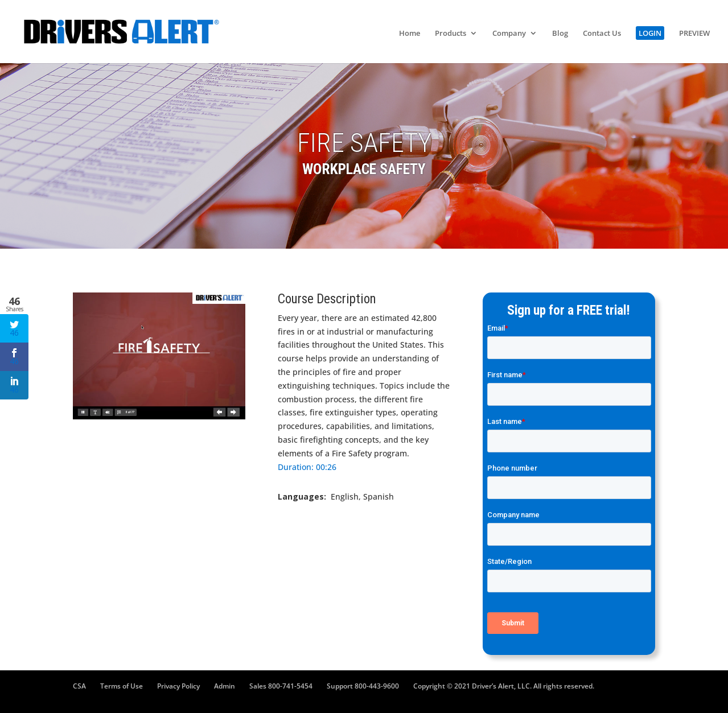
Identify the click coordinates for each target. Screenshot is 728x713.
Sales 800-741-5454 (281, 686)
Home (410, 34)
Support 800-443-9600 (363, 686)
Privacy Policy (178, 686)
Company (509, 34)
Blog (560, 34)
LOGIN (650, 33)
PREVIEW (694, 34)
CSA (79, 686)
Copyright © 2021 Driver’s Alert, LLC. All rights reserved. (504, 686)
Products (451, 34)
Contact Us (602, 34)
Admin (225, 686)
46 (14, 329)
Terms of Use (122, 686)
